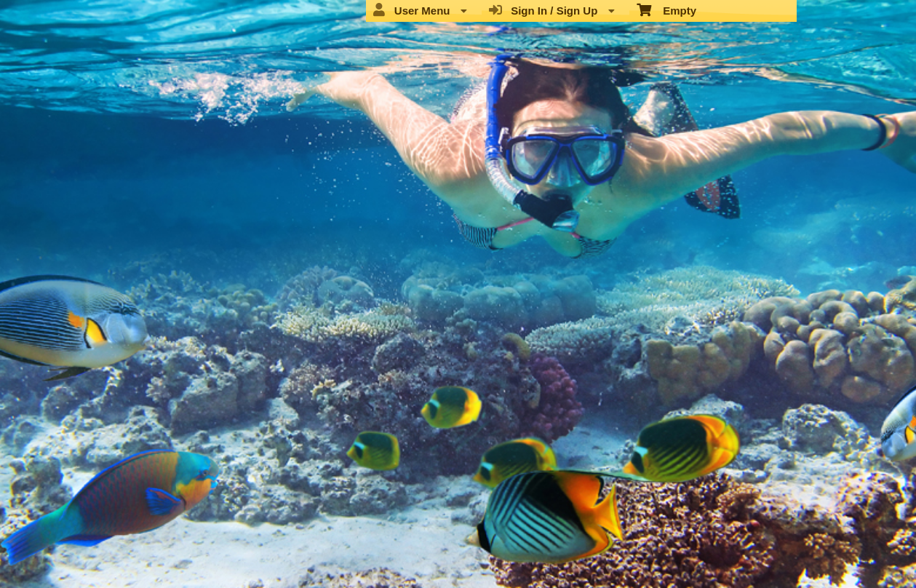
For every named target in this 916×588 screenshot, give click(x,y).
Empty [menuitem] (667, 9)
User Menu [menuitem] (420, 10)
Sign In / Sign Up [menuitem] (552, 10)
